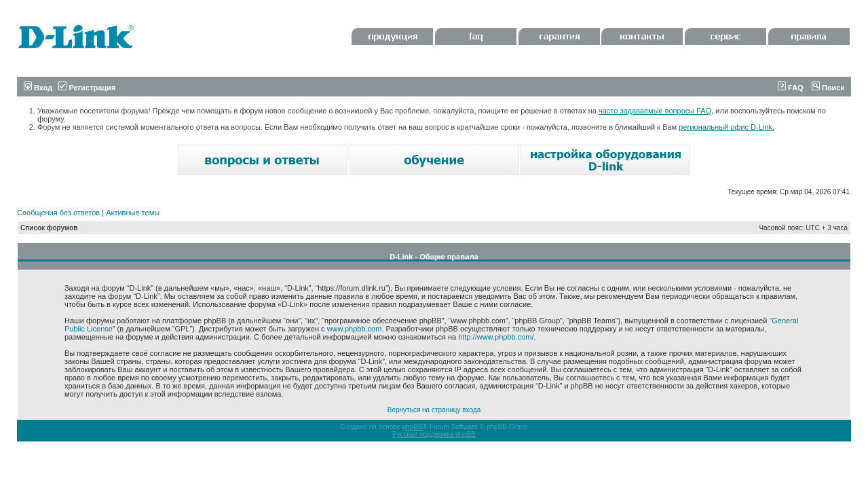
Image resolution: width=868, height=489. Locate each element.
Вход (38, 88)
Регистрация (87, 88)
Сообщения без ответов (58, 213)
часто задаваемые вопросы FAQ (655, 111)
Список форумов (49, 228)
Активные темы (133, 213)
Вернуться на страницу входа (434, 410)
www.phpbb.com (355, 329)
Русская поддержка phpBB (434, 434)
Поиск (828, 88)
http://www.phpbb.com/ (496, 337)
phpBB (413, 427)
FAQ (791, 88)
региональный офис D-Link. (727, 127)
